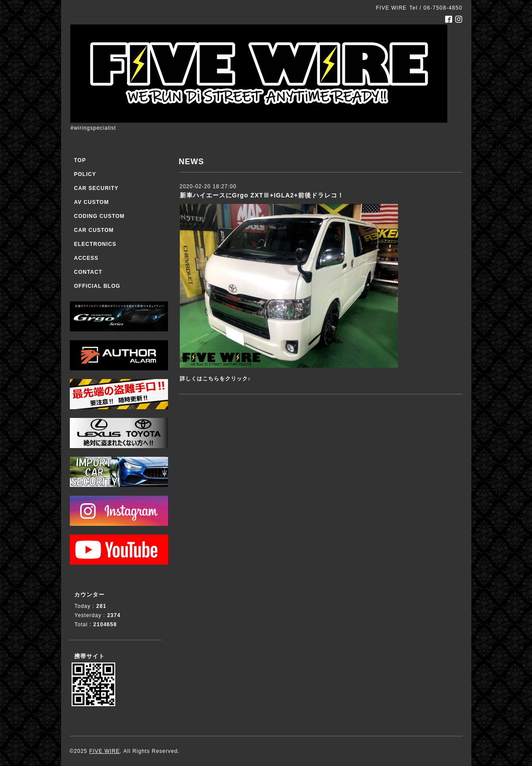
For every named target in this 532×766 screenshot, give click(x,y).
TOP (80, 160)
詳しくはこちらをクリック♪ (215, 379)
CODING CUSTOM (100, 216)
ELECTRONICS (95, 244)
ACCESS (86, 258)
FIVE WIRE (104, 751)
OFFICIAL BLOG (97, 286)
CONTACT (88, 272)
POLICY (85, 174)
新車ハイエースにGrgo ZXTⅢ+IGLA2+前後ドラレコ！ (262, 195)
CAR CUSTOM (94, 230)
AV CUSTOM (92, 202)
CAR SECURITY (96, 188)
